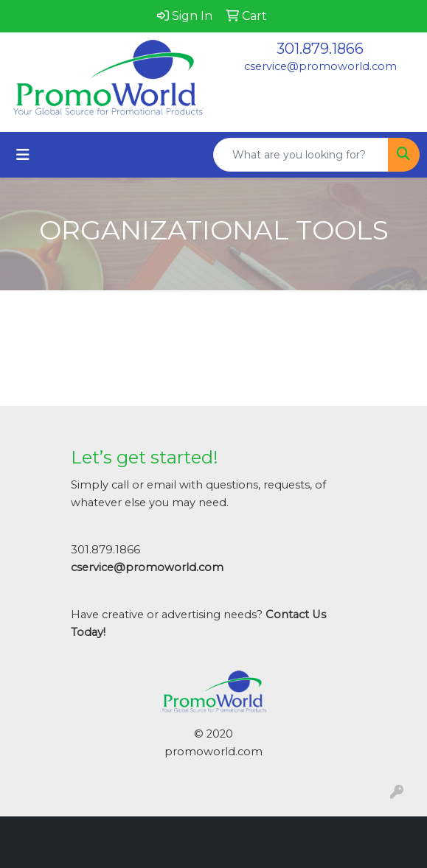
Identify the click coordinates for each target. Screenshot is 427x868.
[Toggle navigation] (23, 155)
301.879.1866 (320, 49)
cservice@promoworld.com (320, 66)
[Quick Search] (301, 155)
